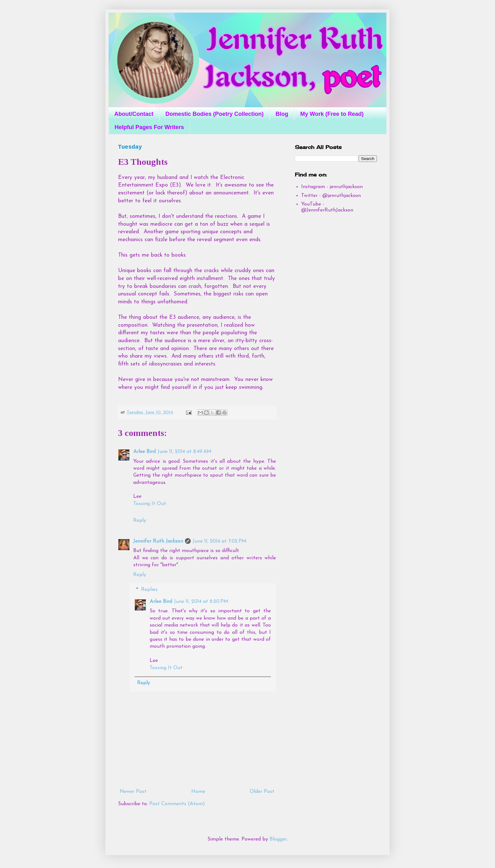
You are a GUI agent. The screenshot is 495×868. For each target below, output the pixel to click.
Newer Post (133, 792)
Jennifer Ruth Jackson (158, 541)
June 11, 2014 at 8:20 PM (201, 602)
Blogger (278, 839)
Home (198, 792)
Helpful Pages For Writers (149, 127)
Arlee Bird (144, 452)
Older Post (262, 792)
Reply (140, 520)
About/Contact (134, 114)
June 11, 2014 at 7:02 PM (220, 541)
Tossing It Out (150, 504)
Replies (149, 590)
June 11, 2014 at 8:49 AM (185, 452)
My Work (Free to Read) (332, 114)
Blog (282, 114)
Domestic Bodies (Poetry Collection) (215, 114)
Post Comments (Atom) (177, 804)
